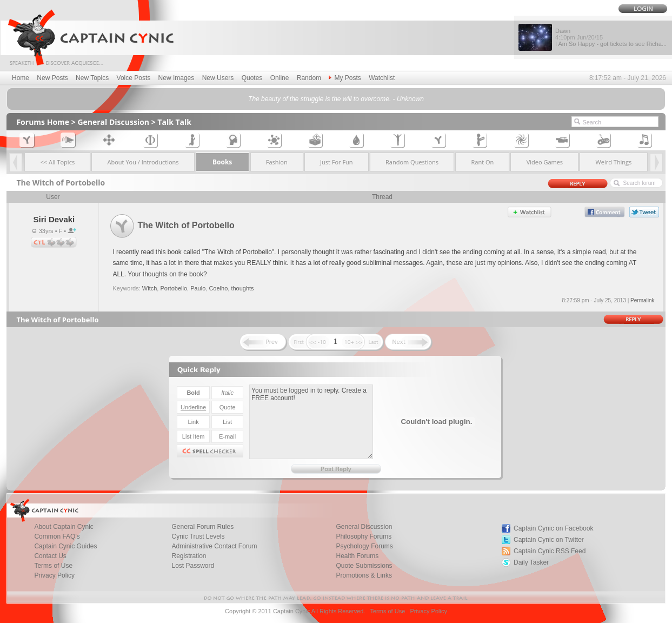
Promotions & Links (364, 575)
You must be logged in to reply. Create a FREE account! (311, 422)
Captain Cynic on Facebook (553, 528)
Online (280, 78)
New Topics (92, 78)
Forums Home (43, 122)
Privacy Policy (54, 575)
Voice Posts (134, 78)
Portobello (174, 288)
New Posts (52, 78)
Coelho (218, 288)
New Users (218, 78)
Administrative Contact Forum (214, 546)
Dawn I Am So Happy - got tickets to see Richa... (611, 37)
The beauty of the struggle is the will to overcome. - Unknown (336, 99)
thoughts (242, 288)
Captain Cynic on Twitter (549, 540)
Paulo (198, 288)
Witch (150, 288)
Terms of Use (387, 611)
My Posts (345, 78)
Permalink (642, 300)
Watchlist (382, 78)
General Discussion (113, 122)
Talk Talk (174, 122)
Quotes (252, 78)
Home (21, 78)
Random (309, 78)
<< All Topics (58, 162)
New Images (177, 78)
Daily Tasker (531, 562)
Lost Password (193, 566)
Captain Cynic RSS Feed (550, 551)
